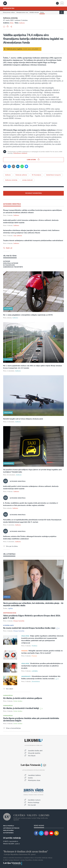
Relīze (12, 23)
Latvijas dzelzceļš (27, 180)
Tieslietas (34, 646)
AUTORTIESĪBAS (8, 833)
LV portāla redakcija (12, 838)
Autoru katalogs (34, 803)
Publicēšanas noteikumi (20, 153)
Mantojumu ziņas (34, 780)
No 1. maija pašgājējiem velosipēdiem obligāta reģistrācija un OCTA (28, 315)
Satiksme (22, 23)
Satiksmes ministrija (10, 18)
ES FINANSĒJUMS (9, 265)
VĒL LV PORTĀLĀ (9, 554)
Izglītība (11, 609)
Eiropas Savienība (19, 621)
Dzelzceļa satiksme (21, 175)
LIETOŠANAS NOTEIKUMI (11, 828)
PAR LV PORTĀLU (9, 826)
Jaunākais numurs (34, 800)
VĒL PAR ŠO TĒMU (10, 256)
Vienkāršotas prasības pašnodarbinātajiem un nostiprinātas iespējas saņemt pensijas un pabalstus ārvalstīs (42, 666)
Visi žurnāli (32, 805)
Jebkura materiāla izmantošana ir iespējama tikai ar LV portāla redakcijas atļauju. (28, 858)
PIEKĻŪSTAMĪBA (8, 831)
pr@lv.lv (17, 844)
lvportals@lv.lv (14, 841)
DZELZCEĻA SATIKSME (11, 263)
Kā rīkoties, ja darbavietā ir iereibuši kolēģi (21, 708)
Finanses (34, 656)
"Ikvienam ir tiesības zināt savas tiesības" (26, 852)
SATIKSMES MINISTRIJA (12, 204)
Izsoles (30, 778)
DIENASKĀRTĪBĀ (9, 8)
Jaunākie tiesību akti (35, 751)
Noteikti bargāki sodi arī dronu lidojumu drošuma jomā (23, 419)
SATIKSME (7, 261)
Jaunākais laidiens (34, 775)
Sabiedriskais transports (53, 175)
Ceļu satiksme (18, 236)
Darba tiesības (18, 701)
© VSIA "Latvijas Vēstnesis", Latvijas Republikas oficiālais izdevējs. (23, 860)
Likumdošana (36, 682)
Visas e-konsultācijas (13, 728)
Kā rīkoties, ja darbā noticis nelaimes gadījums (23, 698)
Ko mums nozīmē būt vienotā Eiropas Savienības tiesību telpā (29, 628)
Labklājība (35, 671)
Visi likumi (32, 756)
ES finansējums (37, 175)
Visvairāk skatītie (34, 753)
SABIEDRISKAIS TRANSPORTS (13, 267)
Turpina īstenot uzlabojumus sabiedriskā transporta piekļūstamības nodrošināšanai (33, 241)
